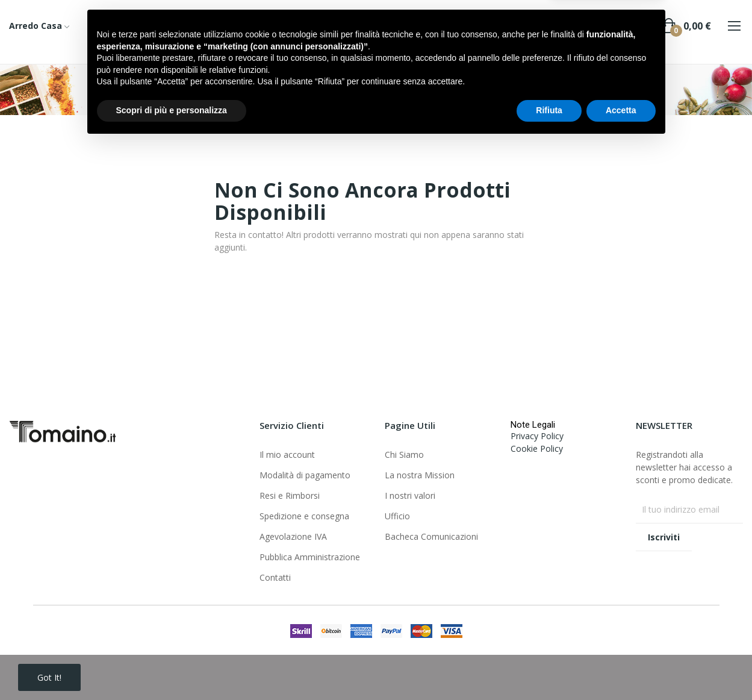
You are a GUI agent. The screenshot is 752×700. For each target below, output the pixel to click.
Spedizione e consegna (304, 516)
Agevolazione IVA (293, 536)
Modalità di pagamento (305, 475)
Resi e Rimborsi (290, 495)
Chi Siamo (404, 455)
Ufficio (397, 516)
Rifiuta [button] (549, 667)
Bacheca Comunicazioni (431, 536)
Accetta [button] (621, 667)
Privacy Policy (537, 436)
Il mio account (287, 455)
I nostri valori (410, 495)
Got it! (49, 677)
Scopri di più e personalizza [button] (172, 667)
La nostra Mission (420, 475)
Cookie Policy (537, 448)
